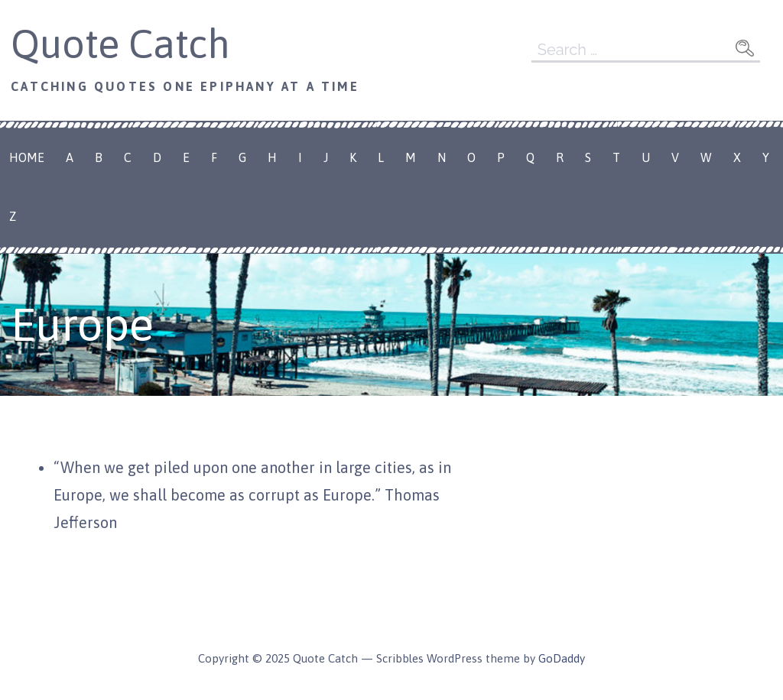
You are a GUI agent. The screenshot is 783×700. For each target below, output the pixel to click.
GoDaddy (562, 658)
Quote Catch (120, 44)
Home (27, 157)
